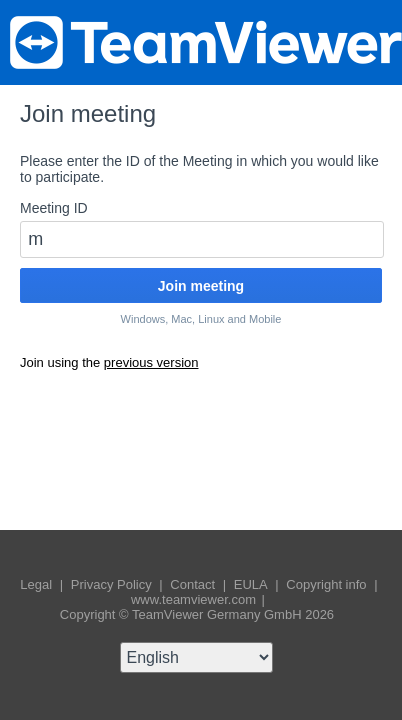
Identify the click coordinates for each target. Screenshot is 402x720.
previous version (151, 362)
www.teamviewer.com (195, 599)
